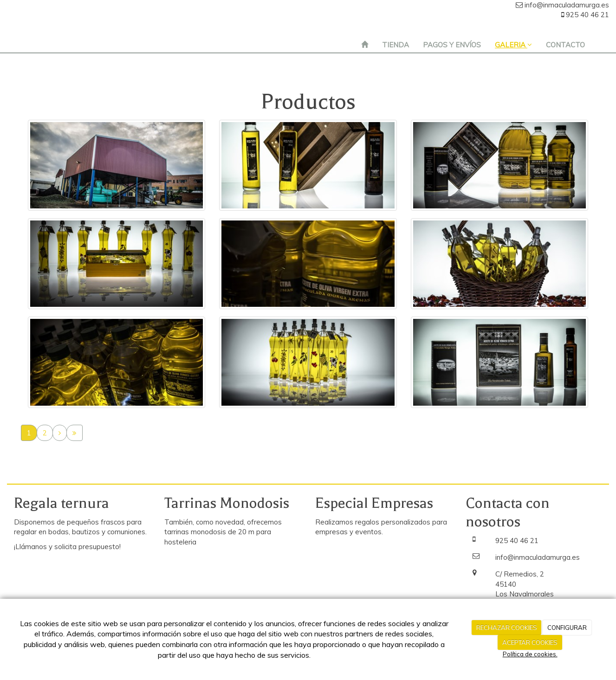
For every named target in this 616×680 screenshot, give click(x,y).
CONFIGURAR (567, 628)
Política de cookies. (530, 654)
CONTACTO (565, 45)
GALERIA (513, 45)
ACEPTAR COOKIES (530, 642)
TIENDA (396, 45)
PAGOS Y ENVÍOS (452, 45)
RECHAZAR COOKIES (507, 628)
